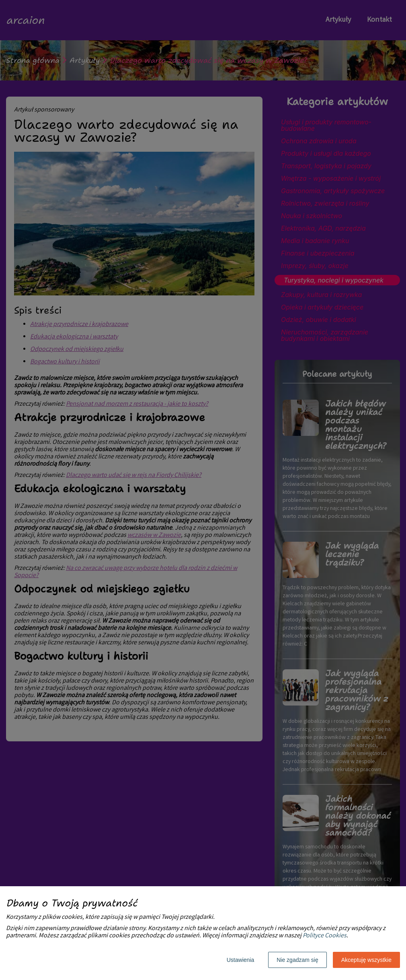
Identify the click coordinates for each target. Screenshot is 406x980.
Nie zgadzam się (297, 960)
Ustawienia (240, 960)
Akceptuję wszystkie (366, 960)
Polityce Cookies (325, 936)
